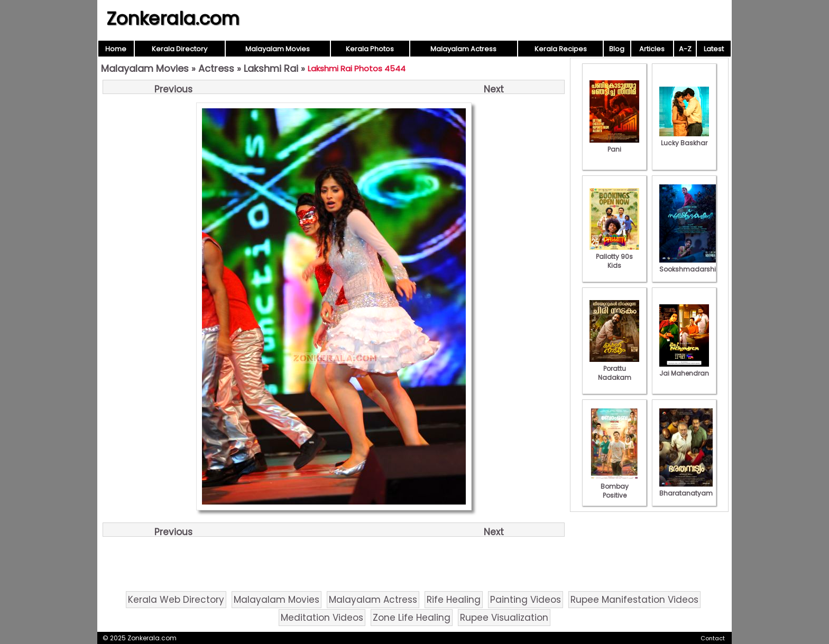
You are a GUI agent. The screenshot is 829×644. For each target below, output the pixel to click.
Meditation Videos (322, 618)
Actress (216, 68)
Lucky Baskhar (684, 138)
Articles (652, 49)
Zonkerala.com (173, 18)
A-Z (685, 49)
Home (116, 49)
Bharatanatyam (686, 489)
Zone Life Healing (412, 618)
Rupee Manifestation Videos (634, 600)
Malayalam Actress (463, 49)
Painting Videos (526, 600)
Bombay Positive (614, 486)
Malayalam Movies (278, 49)
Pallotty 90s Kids (614, 256)
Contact (713, 638)
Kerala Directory (179, 49)
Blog (617, 49)
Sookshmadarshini (690, 265)
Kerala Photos (370, 49)
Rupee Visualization (504, 618)
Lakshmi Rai (271, 68)
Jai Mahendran (684, 369)
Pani (614, 145)
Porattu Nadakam (614, 368)
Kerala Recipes (561, 49)
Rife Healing (454, 600)
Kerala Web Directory (176, 600)
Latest (714, 49)
